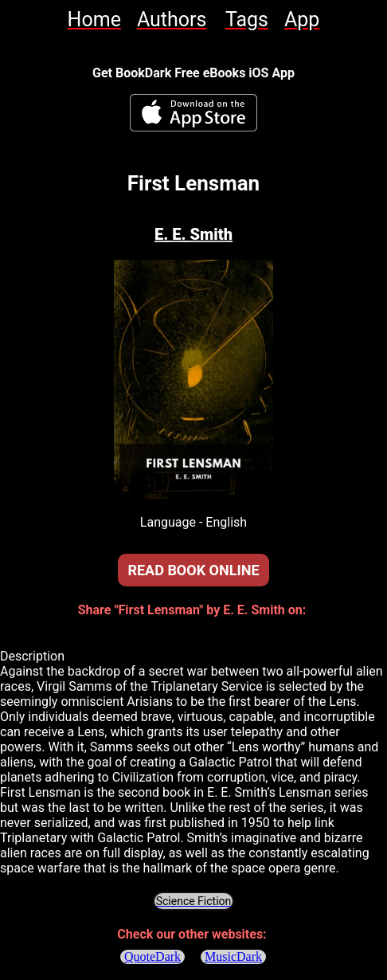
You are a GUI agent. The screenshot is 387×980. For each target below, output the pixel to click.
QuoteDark (152, 956)
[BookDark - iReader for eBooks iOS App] (193, 113)
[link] (94, 20)
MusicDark (234, 956)
